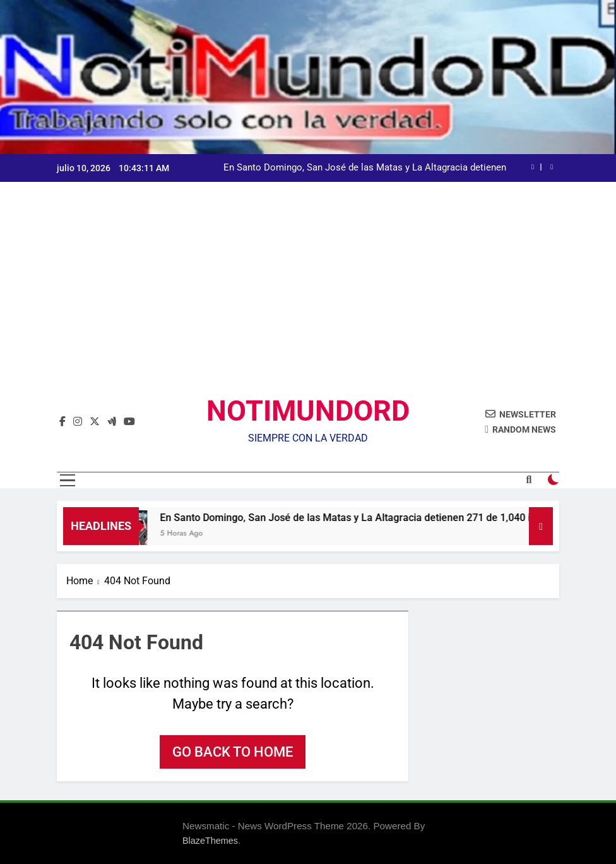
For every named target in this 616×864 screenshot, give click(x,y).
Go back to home (233, 752)
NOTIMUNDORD (308, 411)
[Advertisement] (308, 299)
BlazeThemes (210, 841)
